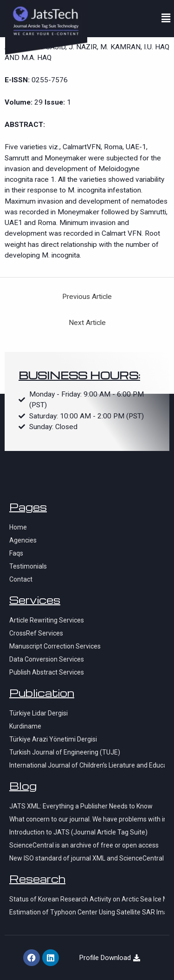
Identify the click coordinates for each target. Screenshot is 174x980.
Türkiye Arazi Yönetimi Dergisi (53, 739)
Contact (21, 579)
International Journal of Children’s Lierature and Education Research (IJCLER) (87, 765)
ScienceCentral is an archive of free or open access (84, 845)
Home (18, 527)
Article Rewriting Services (47, 620)
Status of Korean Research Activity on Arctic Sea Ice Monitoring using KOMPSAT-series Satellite (87, 899)
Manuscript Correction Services (55, 646)
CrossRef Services (36, 633)
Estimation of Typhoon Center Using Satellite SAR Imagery (87, 912)
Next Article (87, 323)
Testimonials (28, 566)
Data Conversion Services (47, 659)
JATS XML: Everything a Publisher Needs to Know (81, 806)
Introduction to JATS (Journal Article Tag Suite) (78, 832)
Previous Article (87, 297)
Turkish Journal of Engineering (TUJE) (65, 752)
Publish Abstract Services (47, 672)
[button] (166, 18)
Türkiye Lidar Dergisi (39, 713)
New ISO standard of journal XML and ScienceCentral (87, 858)
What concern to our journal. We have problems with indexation (87, 819)
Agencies (23, 540)
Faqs (16, 553)
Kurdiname (25, 726)
